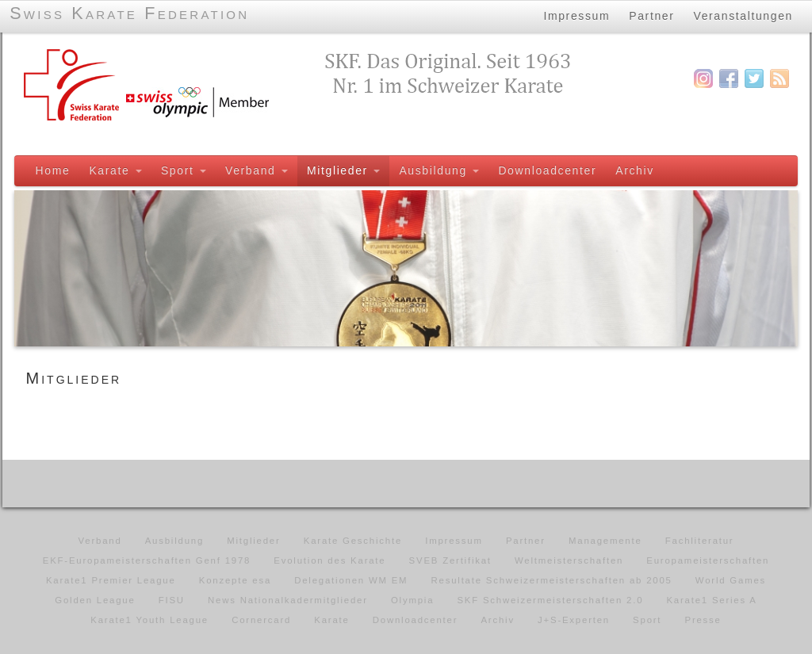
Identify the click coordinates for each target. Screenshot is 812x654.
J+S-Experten (574, 620)
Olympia (412, 600)
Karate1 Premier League (111, 580)
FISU (172, 600)
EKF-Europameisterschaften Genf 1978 (147, 560)
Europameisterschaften (708, 560)
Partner (651, 15)
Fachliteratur (700, 541)
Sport (183, 170)
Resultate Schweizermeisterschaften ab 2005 (552, 580)
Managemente (605, 541)
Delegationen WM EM (351, 580)
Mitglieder (343, 170)
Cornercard (261, 620)
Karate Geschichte (353, 541)
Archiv (635, 170)
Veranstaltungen (744, 15)
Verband (256, 170)
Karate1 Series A (711, 600)
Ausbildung (439, 170)
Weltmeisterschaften (569, 560)
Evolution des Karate (329, 560)
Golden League (95, 600)
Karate (115, 170)
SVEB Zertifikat (450, 560)
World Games (731, 580)
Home (52, 170)
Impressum (576, 15)
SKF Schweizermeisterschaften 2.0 (550, 600)
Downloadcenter (547, 170)
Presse (703, 620)
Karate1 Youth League (149, 620)
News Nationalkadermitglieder (288, 600)
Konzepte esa (235, 580)
